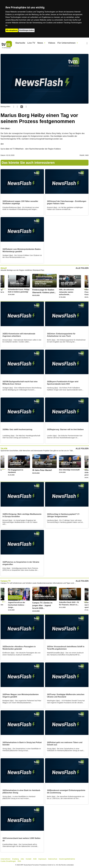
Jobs (22, 859)
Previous (4, 289)
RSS (19, 861)
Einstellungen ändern (27, 30)
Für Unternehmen (67, 43)
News (40, 43)
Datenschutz (53, 859)
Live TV (31, 43)
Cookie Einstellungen (8, 861)
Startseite (20, 43)
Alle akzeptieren (12, 30)
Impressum (42, 859)
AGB (35, 859)
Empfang (15, 859)
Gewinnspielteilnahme (67, 859)
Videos (52, 43)
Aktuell (4, 268)
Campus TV (6, 581)
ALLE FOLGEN (82, 268)
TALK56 (4, 449)
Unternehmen (5, 859)
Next (85, 289)
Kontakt (29, 859)
